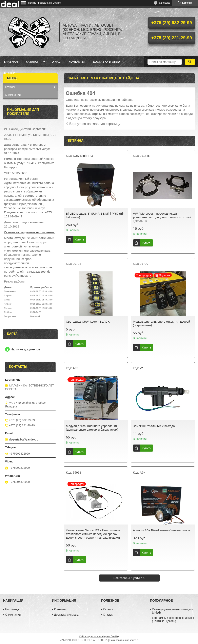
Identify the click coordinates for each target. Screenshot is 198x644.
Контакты (77, 62)
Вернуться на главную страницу (95, 124)
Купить (80, 239)
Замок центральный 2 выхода (154, 426)
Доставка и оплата (108, 62)
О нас (56, 62)
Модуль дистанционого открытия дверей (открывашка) (162, 323)
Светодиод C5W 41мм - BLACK (88, 321)
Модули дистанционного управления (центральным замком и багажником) (92, 428)
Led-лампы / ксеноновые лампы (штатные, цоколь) (173, 619)
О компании (13, 95)
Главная (11, 62)
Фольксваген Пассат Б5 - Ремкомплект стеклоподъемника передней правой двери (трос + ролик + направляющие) (93, 534)
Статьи (10, 73)
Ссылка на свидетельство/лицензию (30, 232)
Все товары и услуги (128, 578)
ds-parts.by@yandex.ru (24, 439)
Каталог (32, 62)
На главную (13, 609)
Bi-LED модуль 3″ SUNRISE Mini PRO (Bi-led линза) (95, 215)
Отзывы (108, 615)
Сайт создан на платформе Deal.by (99, 637)
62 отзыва (165, 3)
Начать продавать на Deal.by (45, 3)
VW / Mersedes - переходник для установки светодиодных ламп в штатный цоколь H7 (162, 217)
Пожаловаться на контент (124, 640)
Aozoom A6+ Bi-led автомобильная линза (162, 530)
